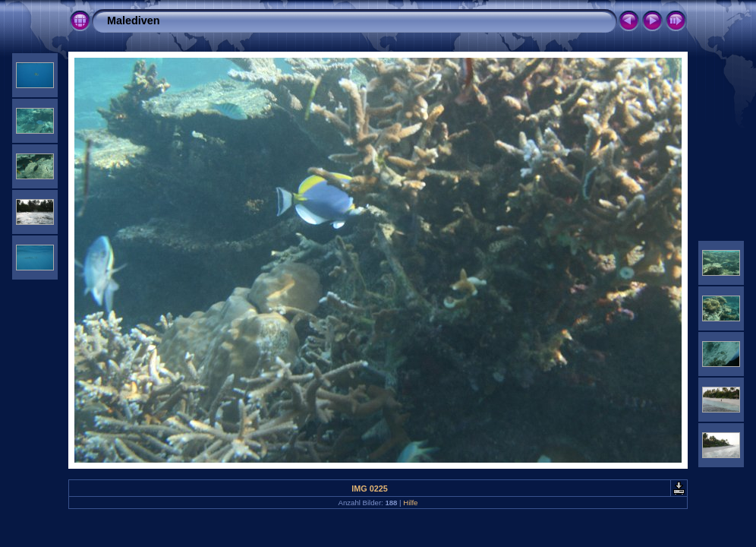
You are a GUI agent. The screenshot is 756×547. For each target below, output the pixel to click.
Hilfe (410, 503)
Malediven (134, 21)
